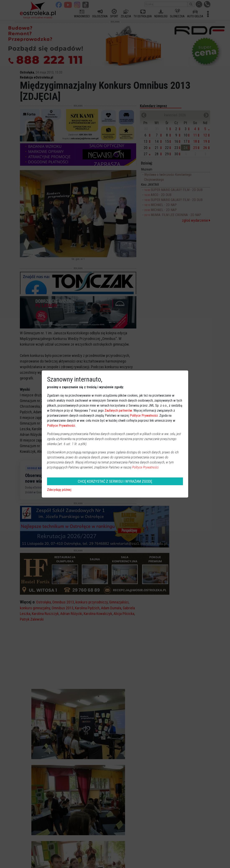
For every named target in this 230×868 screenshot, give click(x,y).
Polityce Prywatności (144, 416)
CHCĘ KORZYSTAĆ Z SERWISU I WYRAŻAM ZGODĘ (115, 481)
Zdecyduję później (59, 490)
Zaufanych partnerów (118, 410)
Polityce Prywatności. (146, 467)
